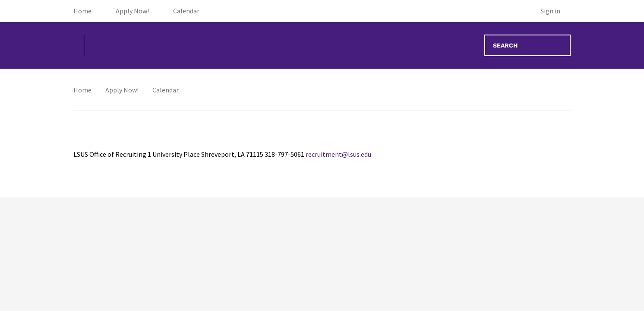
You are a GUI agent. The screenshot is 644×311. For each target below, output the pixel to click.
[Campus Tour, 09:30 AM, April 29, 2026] (251, 157)
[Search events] (527, 45)
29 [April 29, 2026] (251, 144)
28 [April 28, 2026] (180, 144)
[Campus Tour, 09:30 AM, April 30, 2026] (322, 157)
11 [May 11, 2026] (109, 287)
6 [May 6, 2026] (251, 216)
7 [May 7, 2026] (322, 216)
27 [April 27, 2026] (109, 144)
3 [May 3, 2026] (535, 144)
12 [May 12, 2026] (180, 287)
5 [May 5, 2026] (180, 216)
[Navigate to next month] (161, 95)
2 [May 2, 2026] (464, 144)
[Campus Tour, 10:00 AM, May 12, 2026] (180, 300)
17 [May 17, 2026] (535, 287)
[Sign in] (556, 11)
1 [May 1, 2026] (393, 144)
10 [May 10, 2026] (535, 216)
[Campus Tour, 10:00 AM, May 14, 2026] (322, 300)
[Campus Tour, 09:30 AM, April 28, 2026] (180, 157)
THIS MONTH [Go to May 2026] (98, 96)
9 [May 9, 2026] (464, 216)
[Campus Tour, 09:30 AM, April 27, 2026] (109, 157)
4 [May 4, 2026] (109, 216)
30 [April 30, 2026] (322, 144)
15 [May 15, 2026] (393, 287)
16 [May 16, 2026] (464, 287)
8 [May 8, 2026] (393, 216)
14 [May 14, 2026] (322, 287)
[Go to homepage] (103, 45)
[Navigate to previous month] (136, 95)
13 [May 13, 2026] (251, 287)
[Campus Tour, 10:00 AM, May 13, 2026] (251, 300)
